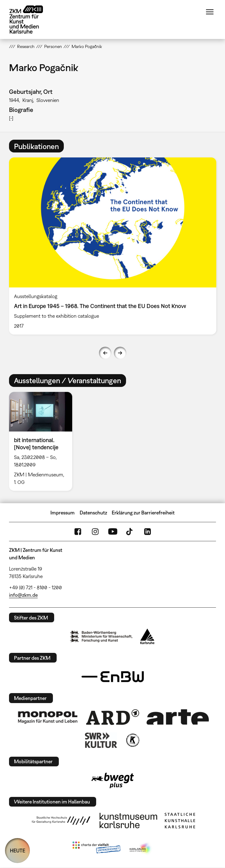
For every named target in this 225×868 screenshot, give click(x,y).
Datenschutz (93, 513)
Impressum (63, 513)
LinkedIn (148, 532)
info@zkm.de (23, 595)
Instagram (95, 532)
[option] (113, 246)
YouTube (113, 532)
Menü (210, 12)
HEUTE (18, 851)
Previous (105, 353)
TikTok (130, 532)
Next (120, 353)
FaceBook (78, 532)
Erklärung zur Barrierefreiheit (143, 513)
